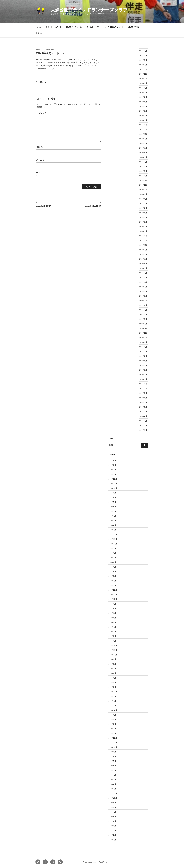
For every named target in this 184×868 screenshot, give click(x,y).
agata (53, 49)
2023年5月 (143, 213)
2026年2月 (143, 60)
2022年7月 (143, 259)
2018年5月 (143, 411)
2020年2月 (143, 319)
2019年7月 (143, 351)
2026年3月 (143, 55)
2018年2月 (143, 425)
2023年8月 (143, 199)
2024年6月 (143, 153)
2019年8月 (143, 347)
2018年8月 (143, 398)
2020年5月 (143, 305)
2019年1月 (143, 379)
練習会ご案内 (133, 27)
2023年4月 (143, 217)
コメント (41, 113)
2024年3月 (143, 166)
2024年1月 (143, 176)
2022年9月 (143, 250)
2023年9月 (143, 194)
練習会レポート (44, 82)
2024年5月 (143, 157)
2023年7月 (143, 203)
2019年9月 (143, 342)
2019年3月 (143, 370)
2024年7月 (143, 148)
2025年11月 (143, 74)
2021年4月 (143, 291)
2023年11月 (143, 185)
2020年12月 (143, 301)
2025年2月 (143, 116)
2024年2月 (143, 171)
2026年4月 (143, 51)
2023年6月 (143, 208)
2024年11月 (143, 129)
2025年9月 (143, 83)
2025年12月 (143, 69)
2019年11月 (143, 333)
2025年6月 (143, 97)
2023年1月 (143, 231)
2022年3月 (143, 277)
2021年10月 (143, 282)
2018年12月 (143, 384)
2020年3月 (143, 314)
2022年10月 (143, 245)
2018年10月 (143, 388)
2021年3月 (143, 296)
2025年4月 (143, 106)
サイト (39, 173)
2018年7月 (143, 402)
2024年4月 (143, 162)
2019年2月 (143, 375)
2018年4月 (143, 416)
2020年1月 (143, 324)
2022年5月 (143, 268)
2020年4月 (143, 310)
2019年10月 (143, 338)
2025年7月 (143, 93)
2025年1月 (143, 120)
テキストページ (93, 27)
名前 (39, 147)
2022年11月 (143, 240)
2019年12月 (143, 328)
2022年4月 (143, 273)
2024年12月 (143, 125)
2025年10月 (143, 79)
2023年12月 (143, 180)
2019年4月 (143, 365)
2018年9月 (143, 393)
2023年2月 (143, 227)
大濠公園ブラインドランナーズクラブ (89, 10)
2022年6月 (143, 264)
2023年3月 (143, 222)
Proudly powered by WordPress (95, 862)
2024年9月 (143, 139)
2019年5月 (143, 361)
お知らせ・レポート (54, 27)
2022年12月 (143, 236)
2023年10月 (143, 190)
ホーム (38, 27)
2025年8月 (143, 88)
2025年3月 (143, 111)
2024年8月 (143, 143)
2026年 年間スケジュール (114, 27)
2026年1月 (143, 65)
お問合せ (39, 33)
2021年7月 (143, 287)
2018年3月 (143, 421)
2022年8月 (143, 254)
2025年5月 (143, 102)
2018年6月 (143, 407)
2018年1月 (143, 430)
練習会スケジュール (74, 27)
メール (40, 160)
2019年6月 (143, 356)
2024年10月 (143, 134)
